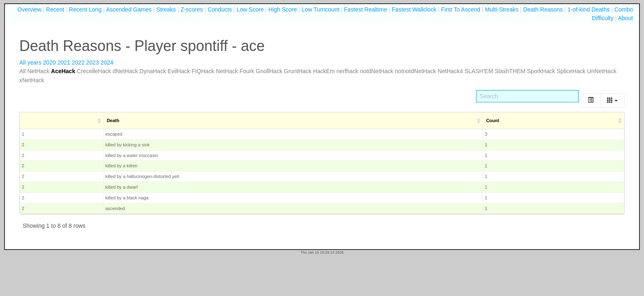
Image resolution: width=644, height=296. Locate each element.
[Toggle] (591, 101)
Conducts (220, 9)
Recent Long (85, 9)
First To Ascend (461, 9)
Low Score (250, 9)
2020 (49, 62)
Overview (29, 9)
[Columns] (612, 101)
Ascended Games (129, 9)
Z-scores (192, 9)
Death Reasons (543, 9)
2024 (107, 62)
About (625, 18)
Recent (55, 9)
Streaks (166, 9)
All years (30, 62)
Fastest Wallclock (414, 9)
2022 (78, 62)
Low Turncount (320, 9)
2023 (93, 62)
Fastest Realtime (366, 9)
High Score (283, 9)
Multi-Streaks (502, 9)
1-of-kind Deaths (589, 9)
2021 (64, 62)
